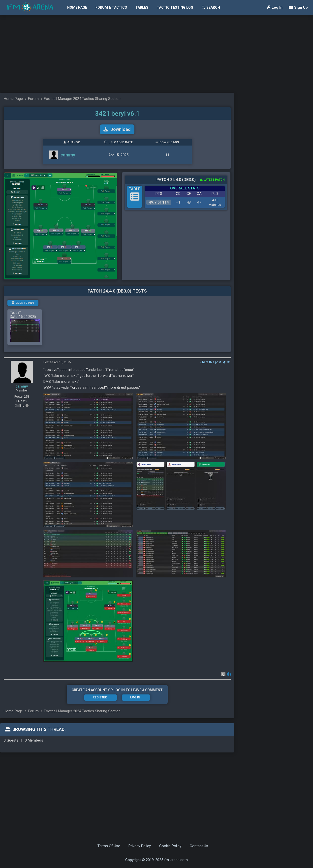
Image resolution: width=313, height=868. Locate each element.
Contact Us (199, 846)
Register (100, 697)
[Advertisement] (98, 53)
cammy (68, 155)
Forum (33, 99)
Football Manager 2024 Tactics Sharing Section (82, 99)
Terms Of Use (109, 846)
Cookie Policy (170, 846)
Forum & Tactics (111, 7)
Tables (142, 7)
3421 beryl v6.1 (117, 114)
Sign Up (298, 7)
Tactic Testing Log (175, 7)
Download (117, 129)
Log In (275, 7)
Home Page (77, 7)
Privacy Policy (140, 846)
